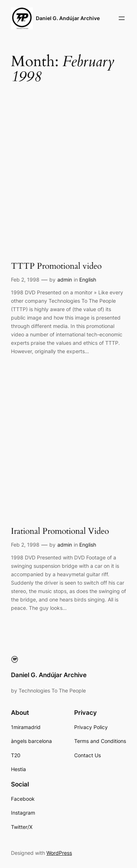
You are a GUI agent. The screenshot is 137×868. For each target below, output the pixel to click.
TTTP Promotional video (56, 266)
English (88, 280)
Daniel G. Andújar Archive (68, 18)
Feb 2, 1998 (25, 280)
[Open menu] (122, 18)
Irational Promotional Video (60, 531)
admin (65, 280)
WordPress (59, 853)
